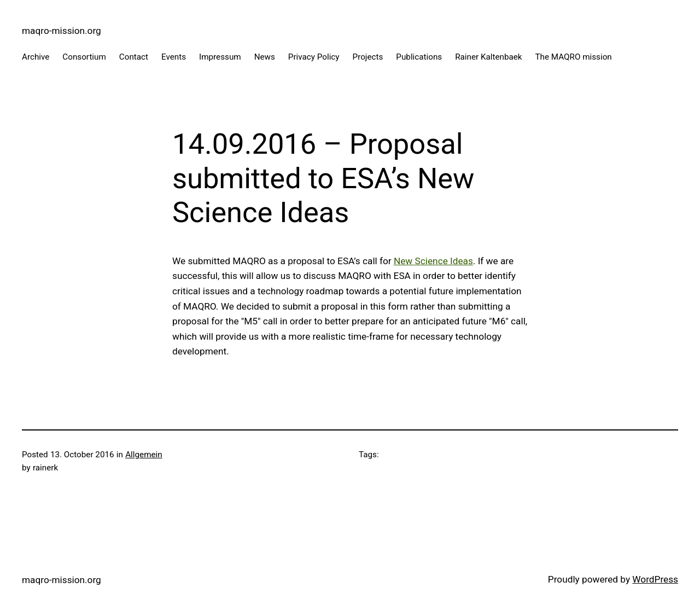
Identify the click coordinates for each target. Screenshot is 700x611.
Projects (368, 57)
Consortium (84, 57)
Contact (134, 57)
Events (174, 57)
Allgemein (144, 455)
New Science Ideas (433, 261)
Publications (419, 57)
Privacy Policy (314, 57)
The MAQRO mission (574, 57)
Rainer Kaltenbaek (488, 57)
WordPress (655, 579)
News (265, 57)
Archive (36, 57)
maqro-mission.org (62, 31)
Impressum (220, 57)
